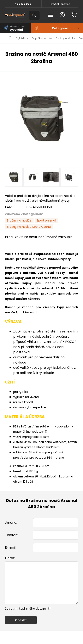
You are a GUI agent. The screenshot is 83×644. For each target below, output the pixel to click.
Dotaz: (10, 558)
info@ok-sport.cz (60, 4)
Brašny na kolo (65, 38)
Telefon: (11, 535)
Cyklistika (22, 38)
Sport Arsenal (46, 220)
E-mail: (11, 547)
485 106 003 (23, 4)
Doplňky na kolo (42, 38)
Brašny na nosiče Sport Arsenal (29, 227)
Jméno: (11, 523)
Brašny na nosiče (19, 220)
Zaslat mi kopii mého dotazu (25, 617)
